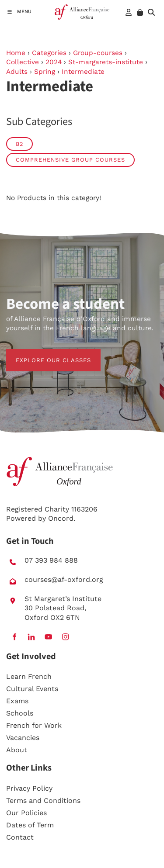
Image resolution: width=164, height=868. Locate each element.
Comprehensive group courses (70, 160)
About (17, 750)
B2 (19, 144)
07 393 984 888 (51, 560)
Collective (23, 62)
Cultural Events (32, 689)
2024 (54, 62)
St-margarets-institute (106, 62)
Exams (17, 701)
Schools (20, 713)
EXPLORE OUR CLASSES (44, 354)
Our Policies (26, 813)
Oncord (61, 518)
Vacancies (23, 738)
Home (16, 53)
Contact (20, 837)
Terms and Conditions (43, 801)
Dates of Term (30, 825)
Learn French (29, 676)
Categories (49, 53)
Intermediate (83, 72)
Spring (45, 72)
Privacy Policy (29, 788)
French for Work (34, 725)
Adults (17, 72)
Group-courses (98, 53)
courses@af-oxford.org (64, 579)
